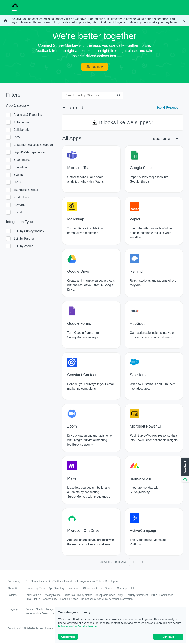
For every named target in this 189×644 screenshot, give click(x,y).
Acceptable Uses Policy (109, 595)
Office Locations (92, 588)
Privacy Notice (67, 626)
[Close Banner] (184, 21)
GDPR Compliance (162, 595)
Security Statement (137, 595)
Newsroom (74, 588)
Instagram (83, 581)
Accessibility (50, 599)
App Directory (57, 588)
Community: (15, 581)
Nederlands (32, 613)
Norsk (39, 609)
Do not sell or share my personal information (107, 599)
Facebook (45, 581)
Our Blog (31, 581)
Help (133, 588)
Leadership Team (36, 588)
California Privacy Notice (78, 595)
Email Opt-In (33, 599)
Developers (112, 581)
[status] (94, 21)
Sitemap (122, 588)
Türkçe (50, 609)
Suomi (29, 609)
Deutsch (47, 613)
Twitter (57, 581)
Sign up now (94, 67)
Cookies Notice (87, 626)
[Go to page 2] (143, 562)
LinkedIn (69, 581)
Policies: (12, 595)
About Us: (13, 588)
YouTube (97, 581)
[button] (185, 470)
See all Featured (167, 108)
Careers (110, 588)
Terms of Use (33, 595)
